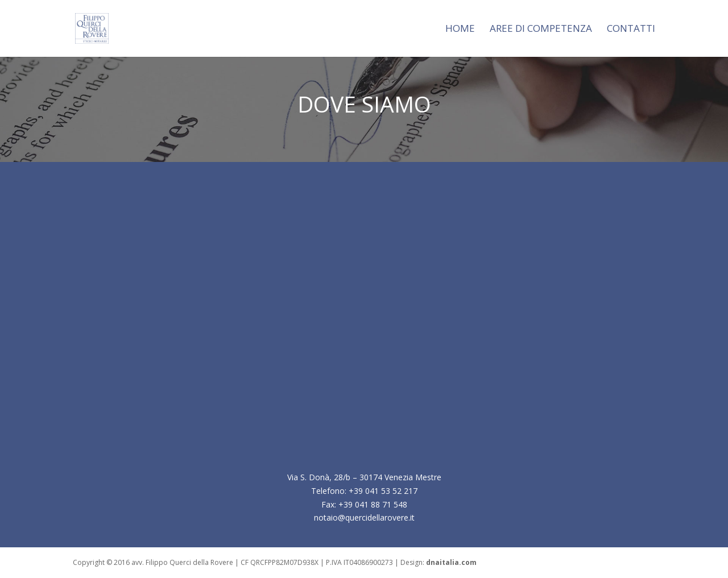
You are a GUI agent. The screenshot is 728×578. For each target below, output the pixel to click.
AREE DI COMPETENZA (541, 30)
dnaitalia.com (451, 562)
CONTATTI (631, 30)
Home (460, 30)
